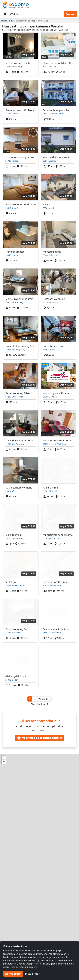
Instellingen (33, 974)
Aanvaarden (13, 974)
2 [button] (34, 699)
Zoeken (71, 14)
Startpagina (7, 21)
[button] (44, 699)
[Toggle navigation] (74, 5)
